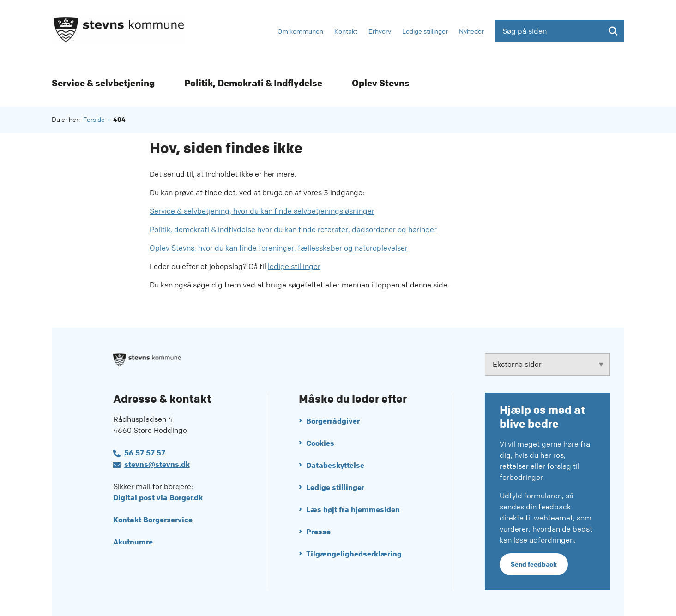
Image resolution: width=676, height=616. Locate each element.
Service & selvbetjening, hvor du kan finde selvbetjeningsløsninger (262, 211)
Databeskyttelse (335, 465)
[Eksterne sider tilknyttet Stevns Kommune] (547, 365)
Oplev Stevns (381, 83)
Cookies (320, 443)
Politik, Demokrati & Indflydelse (253, 83)
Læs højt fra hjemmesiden (353, 510)
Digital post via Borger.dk (158, 498)
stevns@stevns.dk (157, 464)
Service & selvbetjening (103, 83)
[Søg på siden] (560, 31)
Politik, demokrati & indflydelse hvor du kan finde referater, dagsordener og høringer (293, 230)
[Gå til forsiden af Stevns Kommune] (119, 31)
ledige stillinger (294, 266)
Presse (318, 532)
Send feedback (534, 564)
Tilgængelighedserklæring (354, 554)
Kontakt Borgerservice (153, 520)
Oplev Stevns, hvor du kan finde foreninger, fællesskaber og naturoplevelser (279, 248)
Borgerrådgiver (333, 421)
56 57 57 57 (145, 453)
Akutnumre (133, 542)
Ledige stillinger (335, 487)
